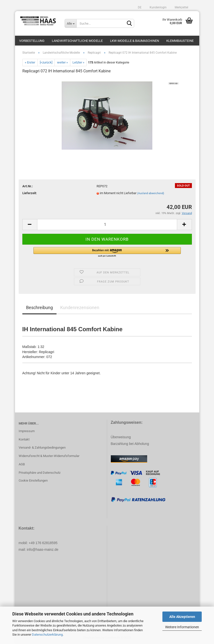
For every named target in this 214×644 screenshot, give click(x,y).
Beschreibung (39, 307)
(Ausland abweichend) (151, 193)
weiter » (62, 62)
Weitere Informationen (182, 627)
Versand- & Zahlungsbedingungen (42, 448)
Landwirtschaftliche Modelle (77, 41)
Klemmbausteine (180, 41)
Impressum (27, 431)
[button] (107, 252)
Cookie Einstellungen (33, 480)
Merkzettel (181, 7)
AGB (22, 464)
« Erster (30, 62)
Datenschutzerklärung (47, 635)
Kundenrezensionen (80, 307)
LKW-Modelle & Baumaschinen (135, 41)
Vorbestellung (32, 41)
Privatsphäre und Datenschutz (40, 473)
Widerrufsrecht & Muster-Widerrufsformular (49, 456)
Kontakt (24, 439)
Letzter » (78, 62)
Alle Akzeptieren (182, 617)
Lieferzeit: (30, 193)
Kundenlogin (158, 7)
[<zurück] (46, 62)
